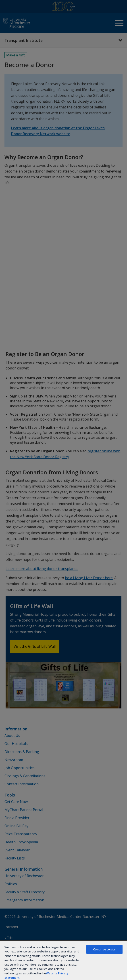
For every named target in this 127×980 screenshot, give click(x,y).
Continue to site (104, 949)
